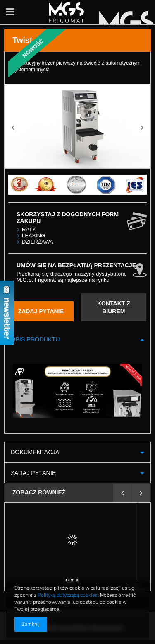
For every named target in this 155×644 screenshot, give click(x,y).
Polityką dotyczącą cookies (68, 595)
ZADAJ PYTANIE (41, 311)
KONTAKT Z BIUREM (114, 307)
